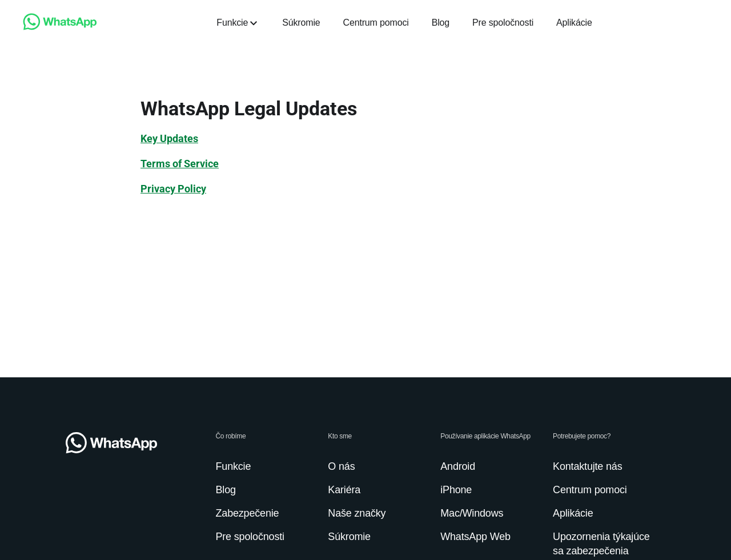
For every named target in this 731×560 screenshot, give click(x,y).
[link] (60, 27)
